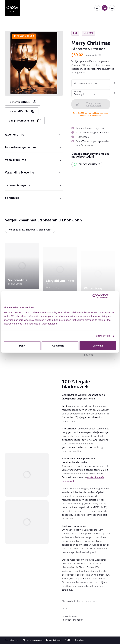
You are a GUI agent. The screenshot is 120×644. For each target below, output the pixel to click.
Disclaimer (79, 640)
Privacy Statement (54, 640)
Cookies (68, 640)
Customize (60, 346)
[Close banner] (115, 296)
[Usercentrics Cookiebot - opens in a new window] (95, 296)
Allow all (98, 346)
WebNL (12, 640)
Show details (103, 336)
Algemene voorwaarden (33, 640)
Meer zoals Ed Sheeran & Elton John (30, 229)
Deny (22, 346)
